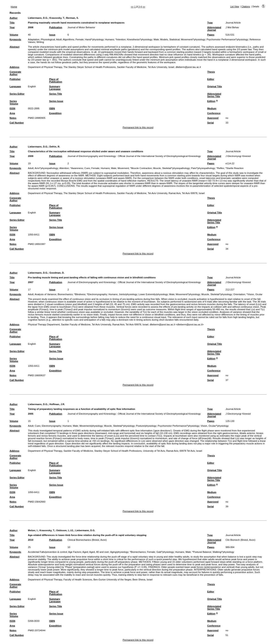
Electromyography (52, 426)
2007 (31, 282)
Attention (64, 168)
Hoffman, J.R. (57, 404)
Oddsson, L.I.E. (65, 530)
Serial (210, 123)
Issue (52, 35)
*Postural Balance (202, 552)
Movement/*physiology (193, 39)
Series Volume (14, 102)
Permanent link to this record (138, 127)
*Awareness (77, 168)
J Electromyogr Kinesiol (238, 156)
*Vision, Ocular (254, 294)
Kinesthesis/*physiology (140, 39)
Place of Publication (56, 80)
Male (156, 39)
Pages (211, 35)
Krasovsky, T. (57, 18)
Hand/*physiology (94, 39)
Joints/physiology (128, 294)
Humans (110, 39)
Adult (59, 39)
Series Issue (56, 101)
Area (12, 113)
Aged (85, 552)
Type (210, 23)
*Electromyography (97, 294)
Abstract (15, 47)
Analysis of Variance (46, 294)
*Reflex (220, 168)
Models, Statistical (170, 39)
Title (12, 23)
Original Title (215, 86)
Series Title (56, 94)
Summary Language (55, 88)
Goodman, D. (57, 273)
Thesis (211, 72)
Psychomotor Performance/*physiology (227, 39)
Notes (13, 118)
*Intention (120, 39)
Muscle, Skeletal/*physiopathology (171, 168)
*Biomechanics (138, 552)
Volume (14, 35)
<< (132, 7)
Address (15, 67)
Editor (211, 79)
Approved (213, 118)
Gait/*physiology (165, 552)
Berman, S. (72, 18)
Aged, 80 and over (99, 552)
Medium (212, 108)
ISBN (52, 108)
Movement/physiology (91, 426)
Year (12, 27)
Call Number (17, 123)
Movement (123, 168)
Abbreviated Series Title (214, 95)
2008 (31, 27)
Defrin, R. (55, 147)
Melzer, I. (33, 530)
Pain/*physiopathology (203, 168)
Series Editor (17, 94)
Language (15, 86)
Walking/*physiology (223, 552)
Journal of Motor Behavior (81, 27)
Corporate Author (15, 73)
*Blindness (80, 294)
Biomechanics (65, 294)
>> (144, 7)
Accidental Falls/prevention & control (48, 552)
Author (14, 18)
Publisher (15, 79)
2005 (31, 414)
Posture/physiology (146, 426)
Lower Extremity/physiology (153, 294)
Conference (214, 113)
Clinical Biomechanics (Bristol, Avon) (87, 540)
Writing (40, 42)
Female (79, 39)
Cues (87, 168)
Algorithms (68, 39)
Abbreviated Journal (214, 29)
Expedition (55, 113)
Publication (56, 27)
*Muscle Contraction (141, 168)
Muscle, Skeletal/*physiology (217, 294)
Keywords (15, 39)
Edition (211, 101)
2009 (31, 156)
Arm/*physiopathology (46, 168)
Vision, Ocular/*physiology (215, 426)
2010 (31, 540)
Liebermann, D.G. (38, 18)
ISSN (13, 108)
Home (14, 7)
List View (235, 7)
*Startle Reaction (235, 168)
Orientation (239, 294)
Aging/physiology (119, 552)
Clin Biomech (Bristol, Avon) (240, 540)
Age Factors (75, 552)
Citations (246, 7)
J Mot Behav (232, 27)
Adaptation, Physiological (42, 39)
